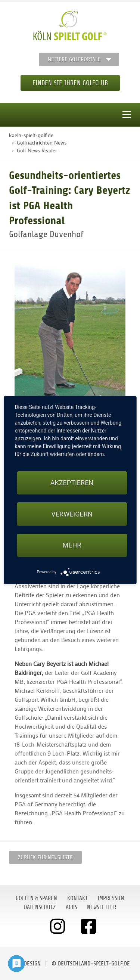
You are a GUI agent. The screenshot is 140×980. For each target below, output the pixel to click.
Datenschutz (40, 907)
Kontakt (77, 898)
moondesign (25, 964)
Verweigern (72, 514)
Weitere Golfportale (74, 59)
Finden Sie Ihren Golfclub (70, 83)
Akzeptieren (72, 483)
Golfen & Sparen (36, 898)
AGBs (71, 907)
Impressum (111, 898)
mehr (72, 545)
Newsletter (102, 907)
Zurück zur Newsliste (45, 857)
